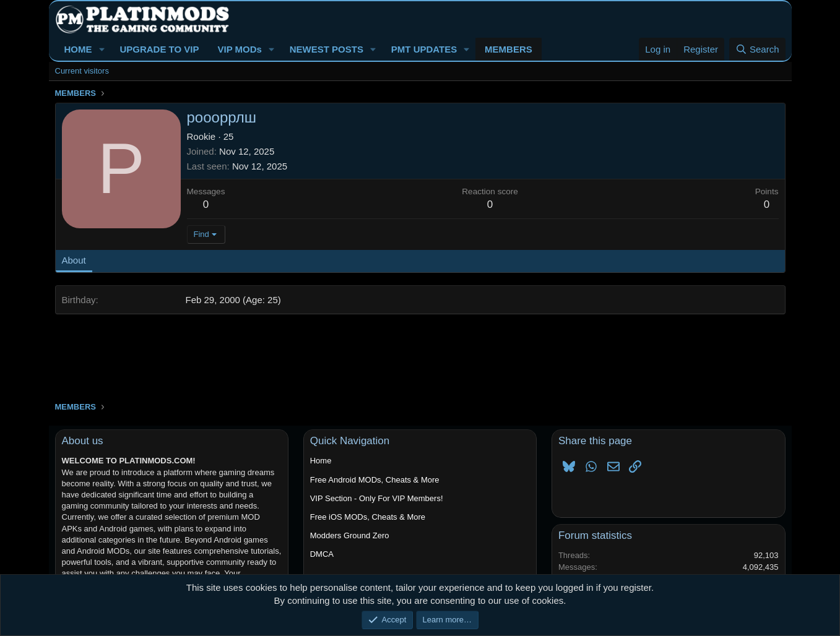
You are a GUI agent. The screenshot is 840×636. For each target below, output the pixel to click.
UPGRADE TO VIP (159, 49)
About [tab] (74, 260)
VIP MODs (239, 49)
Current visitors (82, 71)
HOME (78, 49)
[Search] (757, 49)
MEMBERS (509, 49)
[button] (102, 49)
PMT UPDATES (424, 49)
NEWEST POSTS (327, 49)
